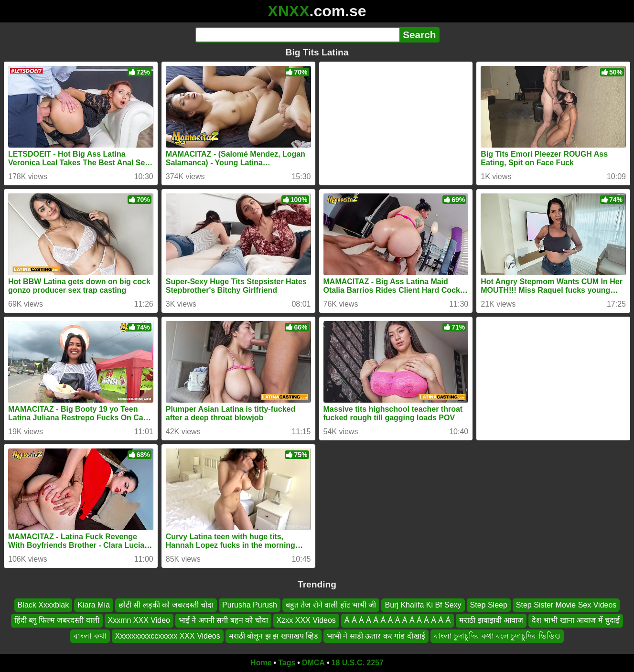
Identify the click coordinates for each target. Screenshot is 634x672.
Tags (287, 663)
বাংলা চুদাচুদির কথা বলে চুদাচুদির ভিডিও (497, 636)
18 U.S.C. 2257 (358, 663)
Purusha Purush (250, 605)
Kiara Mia (94, 605)
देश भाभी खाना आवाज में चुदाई (576, 620)
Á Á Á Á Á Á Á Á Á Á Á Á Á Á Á (398, 620)
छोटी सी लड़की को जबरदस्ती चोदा (166, 605)
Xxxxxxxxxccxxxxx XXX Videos (168, 636)
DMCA (313, 663)
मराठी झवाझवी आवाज (491, 620)
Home (261, 663)
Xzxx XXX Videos (306, 620)
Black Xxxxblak (43, 605)
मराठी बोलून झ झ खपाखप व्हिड (274, 636)
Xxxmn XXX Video (139, 620)
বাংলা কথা (90, 636)
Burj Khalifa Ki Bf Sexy (423, 605)
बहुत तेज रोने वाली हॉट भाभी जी (331, 605)
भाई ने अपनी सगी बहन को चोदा (223, 620)
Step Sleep (489, 605)
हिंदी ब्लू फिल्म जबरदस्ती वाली (57, 620)
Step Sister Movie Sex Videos (566, 605)
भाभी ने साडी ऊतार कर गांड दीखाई (376, 636)
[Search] (297, 35)
